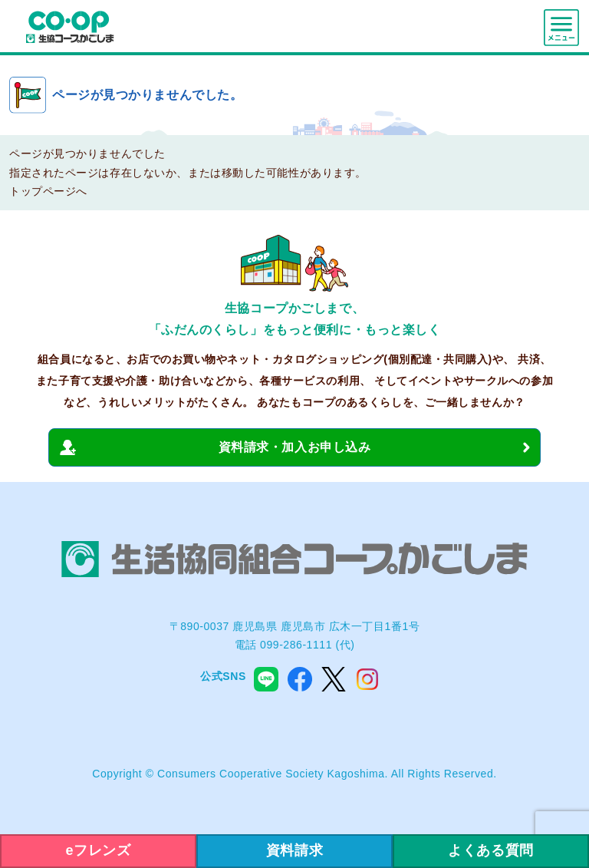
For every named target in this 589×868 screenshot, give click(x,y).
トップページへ (48, 191)
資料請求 (294, 850)
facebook (300, 679)
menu (561, 28)
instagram (367, 679)
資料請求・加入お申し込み (295, 447)
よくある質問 (490, 850)
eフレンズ (99, 850)
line (266, 679)
